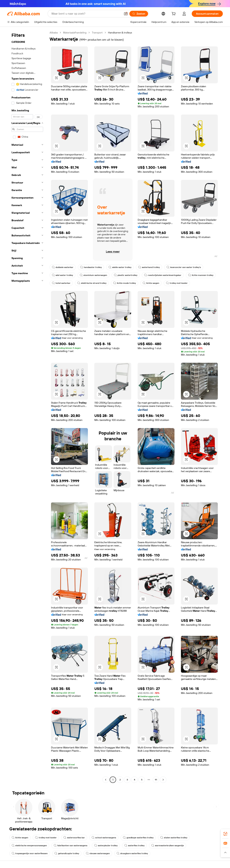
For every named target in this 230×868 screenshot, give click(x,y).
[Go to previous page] (106, 780)
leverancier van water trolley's (184, 267)
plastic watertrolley (126, 275)
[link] (225, 834)
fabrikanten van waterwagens (71, 846)
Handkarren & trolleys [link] (120, 33)
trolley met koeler (177, 283)
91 (156, 780)
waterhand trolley (149, 267)
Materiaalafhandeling (75, 33)
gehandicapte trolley (67, 853)
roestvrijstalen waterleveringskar (163, 275)
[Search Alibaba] (86, 14)
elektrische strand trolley (92, 283)
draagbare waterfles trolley (132, 853)
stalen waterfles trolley (174, 838)
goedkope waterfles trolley (138, 838)
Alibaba (54, 33)
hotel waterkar (61, 283)
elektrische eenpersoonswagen (29, 846)
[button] (126, 14)
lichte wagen (151, 283)
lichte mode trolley (125, 283)
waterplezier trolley (106, 846)
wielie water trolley (120, 267)
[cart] (174, 14)
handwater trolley (91, 267)
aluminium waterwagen (93, 275)
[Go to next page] (163, 780)
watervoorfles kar (74, 838)
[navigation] (27, 407)
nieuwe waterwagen (98, 853)
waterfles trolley (134, 846)
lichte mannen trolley (201, 275)
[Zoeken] (139, 14)
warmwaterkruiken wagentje (168, 846)
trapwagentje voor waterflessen (30, 853)
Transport (97, 33)
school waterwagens (104, 838)
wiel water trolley (62, 275)
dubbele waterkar (63, 267)
